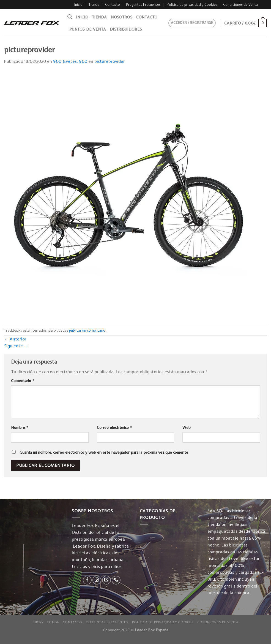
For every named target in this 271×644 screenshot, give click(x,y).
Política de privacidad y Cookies (192, 5)
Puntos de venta (88, 29)
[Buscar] (70, 17)
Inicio (78, 5)
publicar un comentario (87, 330)
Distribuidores (126, 29)
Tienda (94, 5)
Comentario (23, 381)
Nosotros (122, 17)
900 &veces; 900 (70, 61)
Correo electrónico (114, 427)
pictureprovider (110, 61)
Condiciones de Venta (240, 5)
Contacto (113, 5)
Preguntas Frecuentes (143, 5)
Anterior (15, 339)
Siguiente (16, 346)
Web (187, 427)
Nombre (20, 427)
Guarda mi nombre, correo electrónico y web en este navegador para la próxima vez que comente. (104, 452)
